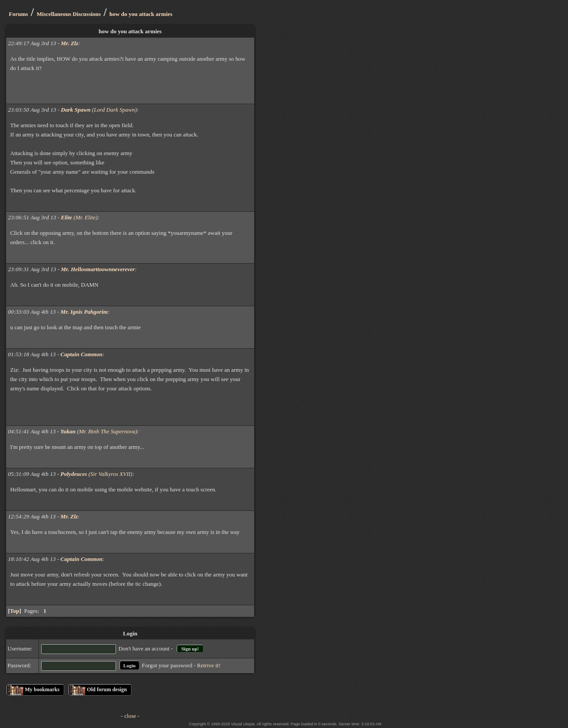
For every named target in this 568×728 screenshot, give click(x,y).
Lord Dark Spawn (114, 110)
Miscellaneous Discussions (69, 14)
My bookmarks (42, 689)
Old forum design (107, 689)
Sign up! (190, 649)
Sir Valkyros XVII (110, 474)
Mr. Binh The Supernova (107, 431)
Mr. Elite (85, 217)
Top (14, 611)
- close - (130, 716)
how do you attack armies (141, 14)
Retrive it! (209, 665)
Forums (18, 14)
